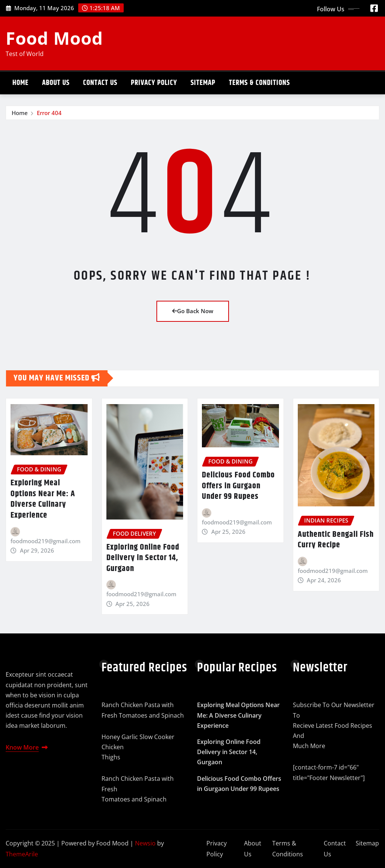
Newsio (145, 843)
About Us (56, 83)
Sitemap (203, 83)
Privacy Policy (154, 83)
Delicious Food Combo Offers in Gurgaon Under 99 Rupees (238, 486)
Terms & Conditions (259, 83)
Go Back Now (193, 311)
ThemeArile (22, 854)
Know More (27, 747)
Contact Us (100, 83)
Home (20, 83)
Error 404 (49, 113)
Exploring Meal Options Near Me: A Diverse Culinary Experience (43, 499)
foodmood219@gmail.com (45, 541)
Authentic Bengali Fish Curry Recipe (336, 540)
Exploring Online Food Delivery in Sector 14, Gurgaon (143, 558)
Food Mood (54, 38)
